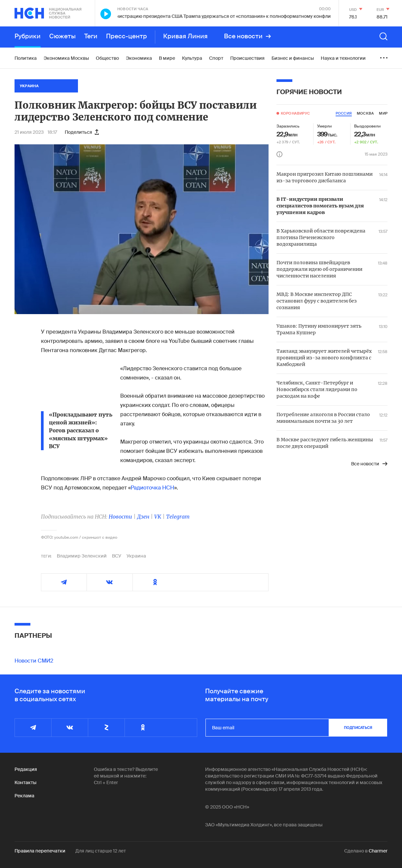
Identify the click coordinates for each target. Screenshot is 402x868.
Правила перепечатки (40, 851)
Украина (136, 556)
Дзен (143, 517)
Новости (120, 517)
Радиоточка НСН (152, 488)
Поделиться (82, 132)
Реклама (24, 796)
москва (365, 113)
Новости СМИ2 (34, 661)
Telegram (178, 517)
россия (344, 113)
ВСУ (117, 556)
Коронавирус (295, 113)
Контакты (25, 782)
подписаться (358, 728)
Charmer (378, 851)
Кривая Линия (185, 36)
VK (158, 517)
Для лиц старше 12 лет (101, 851)
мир (383, 113)
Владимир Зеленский (82, 556)
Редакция (26, 769)
